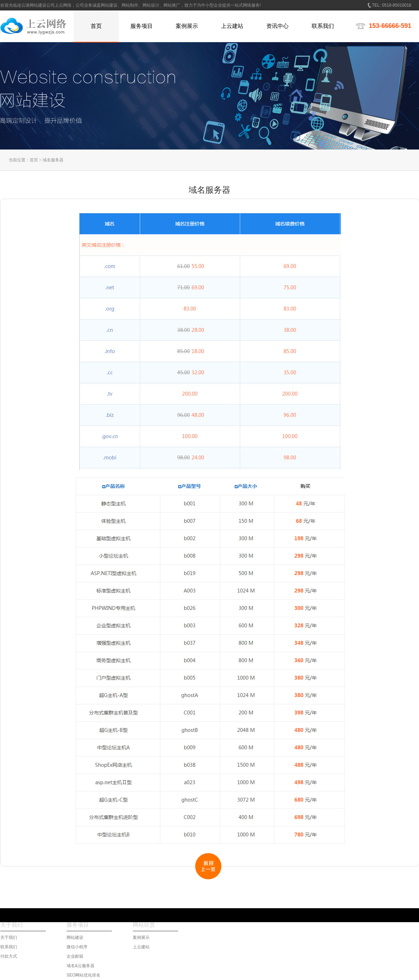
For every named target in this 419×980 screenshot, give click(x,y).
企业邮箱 (75, 956)
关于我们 (9, 937)
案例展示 (141, 937)
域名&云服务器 (81, 966)
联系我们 (9, 947)
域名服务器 (53, 160)
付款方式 (9, 956)
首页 (34, 160)
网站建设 (75, 937)
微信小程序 (77, 947)
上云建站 (141, 947)
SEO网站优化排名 (83, 975)
